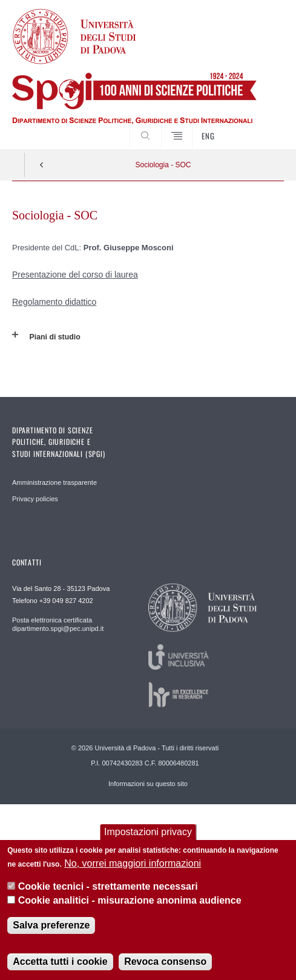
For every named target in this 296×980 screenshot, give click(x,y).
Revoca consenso (165, 962)
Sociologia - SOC (163, 165)
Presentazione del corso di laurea (75, 275)
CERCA (263, 127)
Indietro (42, 165)
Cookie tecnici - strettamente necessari (108, 886)
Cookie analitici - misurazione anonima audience (130, 900)
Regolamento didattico (54, 302)
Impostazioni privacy (148, 832)
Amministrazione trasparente (54, 482)
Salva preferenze (51, 925)
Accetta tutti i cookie (60, 962)
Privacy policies (35, 499)
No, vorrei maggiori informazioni (133, 863)
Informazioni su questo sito (148, 784)
